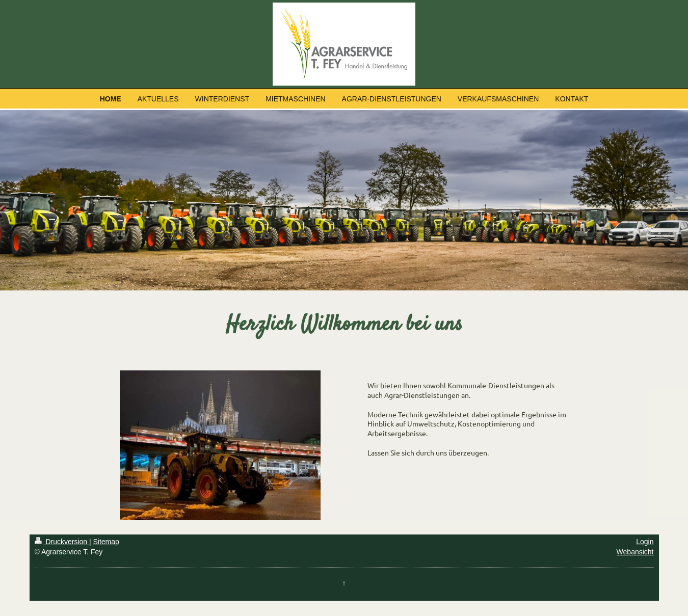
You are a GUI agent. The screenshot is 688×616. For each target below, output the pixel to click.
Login (645, 542)
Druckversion (62, 542)
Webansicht (635, 552)
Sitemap (106, 542)
